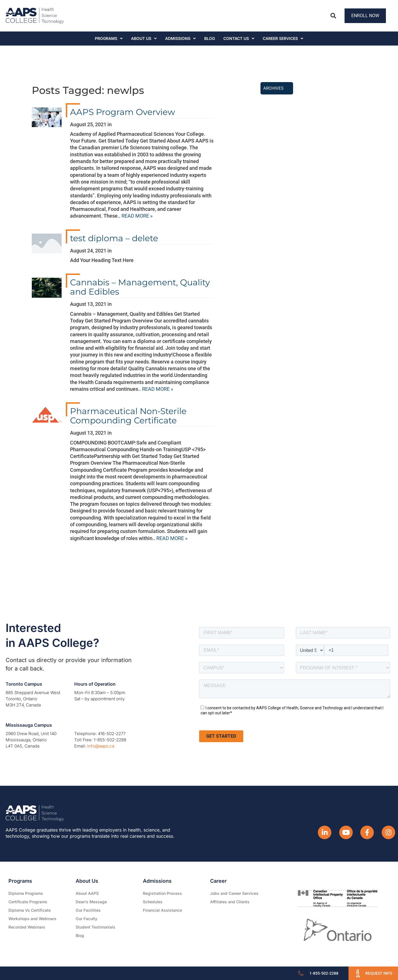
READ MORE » (137, 216)
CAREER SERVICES (283, 38)
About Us (144, 38)
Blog (210, 38)
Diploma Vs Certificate (30, 910)
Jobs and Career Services (234, 893)
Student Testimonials (95, 927)
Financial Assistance (162, 910)
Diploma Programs (26, 893)
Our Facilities (88, 910)
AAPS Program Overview (122, 112)
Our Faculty (86, 919)
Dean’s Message (91, 902)
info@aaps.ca (101, 746)
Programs (109, 38)
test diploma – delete (114, 238)
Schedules (153, 902)
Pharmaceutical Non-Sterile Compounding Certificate (128, 416)
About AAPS (87, 893)
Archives (273, 88)
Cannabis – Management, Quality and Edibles (140, 287)
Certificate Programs (28, 902)
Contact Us (239, 38)
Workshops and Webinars (32, 919)
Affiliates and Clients (230, 902)
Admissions (180, 38)
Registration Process (162, 893)
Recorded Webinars (27, 927)
